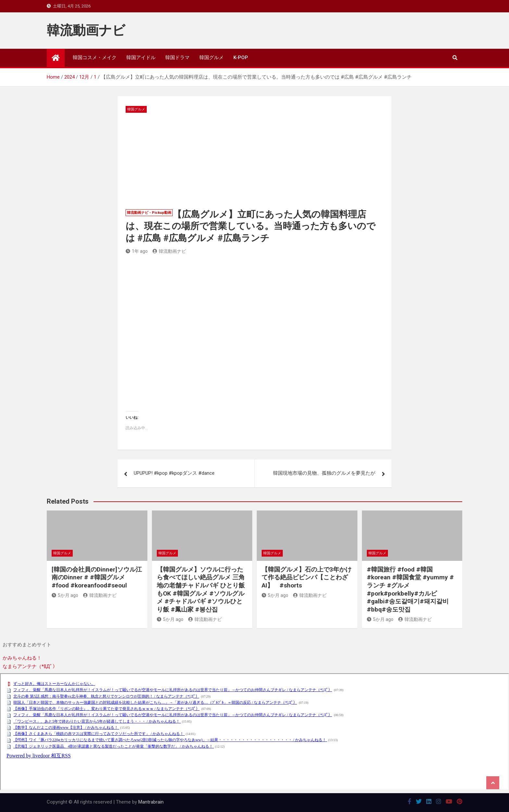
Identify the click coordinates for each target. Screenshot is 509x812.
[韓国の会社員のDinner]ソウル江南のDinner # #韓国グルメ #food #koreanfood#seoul (97, 577)
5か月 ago (65, 595)
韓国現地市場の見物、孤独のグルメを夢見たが (324, 473)
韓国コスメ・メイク (95, 58)
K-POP (241, 58)
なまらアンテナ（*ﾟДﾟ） (30, 666)
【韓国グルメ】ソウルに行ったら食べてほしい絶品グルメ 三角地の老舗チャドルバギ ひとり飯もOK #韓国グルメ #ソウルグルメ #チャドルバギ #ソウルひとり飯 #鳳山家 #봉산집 (201, 589)
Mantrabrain (151, 802)
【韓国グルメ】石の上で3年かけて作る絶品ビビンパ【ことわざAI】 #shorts (307, 577)
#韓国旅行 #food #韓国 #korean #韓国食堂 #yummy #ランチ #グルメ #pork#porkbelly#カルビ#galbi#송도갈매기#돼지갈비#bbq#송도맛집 (410, 589)
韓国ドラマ (177, 58)
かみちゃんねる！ (22, 658)
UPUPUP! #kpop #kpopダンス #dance (174, 473)
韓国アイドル (141, 58)
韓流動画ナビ (86, 30)
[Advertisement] (254, 161)
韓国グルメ (211, 58)
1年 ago (137, 251)
